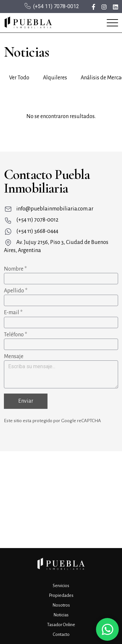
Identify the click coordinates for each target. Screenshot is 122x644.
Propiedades (61, 595)
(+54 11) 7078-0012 (56, 6)
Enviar (26, 401)
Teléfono (15, 335)
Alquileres (55, 78)
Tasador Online (61, 625)
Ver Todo (19, 78)
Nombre (15, 269)
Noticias (61, 615)
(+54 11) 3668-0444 (37, 231)
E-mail (13, 313)
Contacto (61, 634)
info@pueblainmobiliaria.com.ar (55, 209)
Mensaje (14, 356)
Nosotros (61, 605)
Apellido (16, 291)
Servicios (61, 586)
